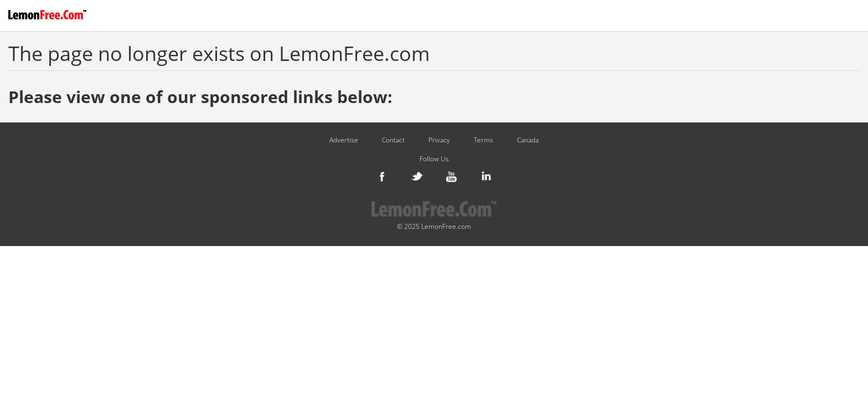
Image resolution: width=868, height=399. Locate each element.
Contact (393, 140)
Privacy (439, 140)
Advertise (344, 140)
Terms (484, 140)
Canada (528, 140)
